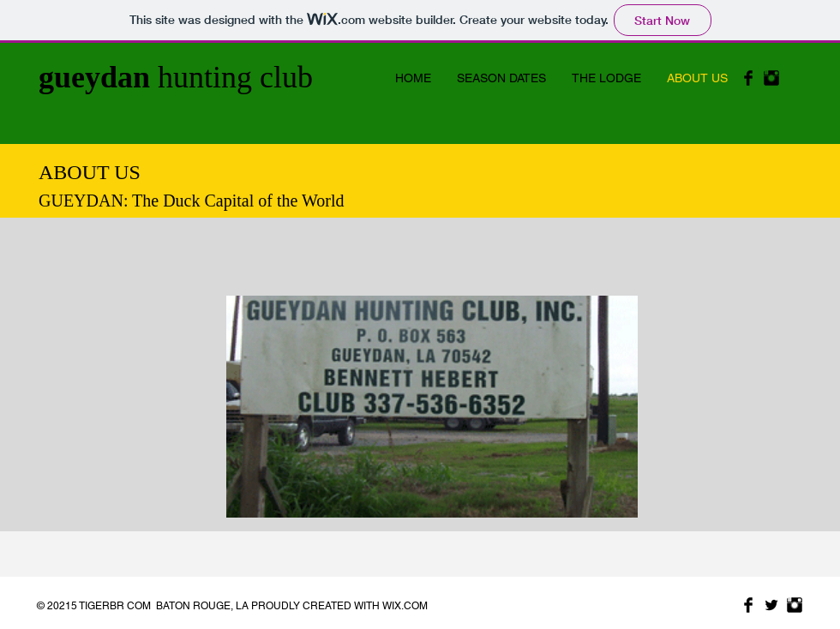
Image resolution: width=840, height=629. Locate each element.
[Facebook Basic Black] (748, 78)
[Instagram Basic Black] (771, 78)
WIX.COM (405, 606)
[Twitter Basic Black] (771, 605)
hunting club (176, 77)
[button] (432, 407)
